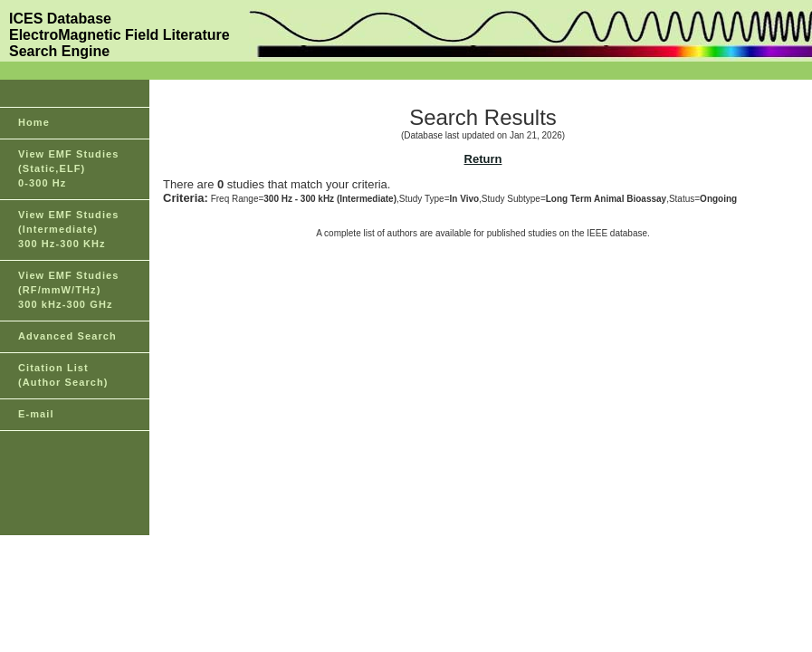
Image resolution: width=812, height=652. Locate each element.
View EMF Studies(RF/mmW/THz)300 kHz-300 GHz (69, 290)
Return (483, 159)
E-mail (36, 414)
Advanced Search (67, 336)
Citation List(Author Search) (63, 375)
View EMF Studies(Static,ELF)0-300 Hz (69, 168)
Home (34, 122)
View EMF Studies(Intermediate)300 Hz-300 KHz (69, 229)
